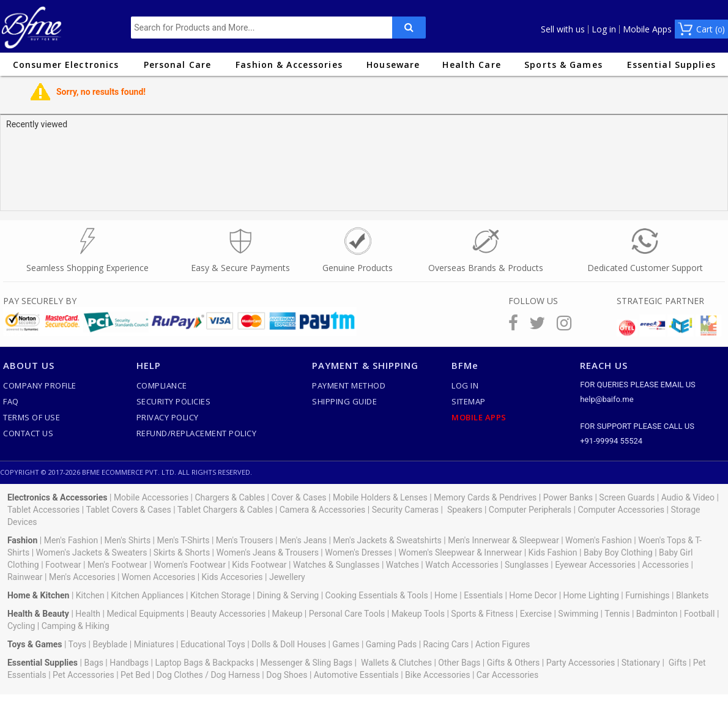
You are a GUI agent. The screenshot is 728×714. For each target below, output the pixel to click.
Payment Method (349, 385)
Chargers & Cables (230, 497)
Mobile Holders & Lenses (380, 497)
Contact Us (28, 433)
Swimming (578, 614)
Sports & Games (563, 65)
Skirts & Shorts (182, 552)
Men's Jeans (303, 540)
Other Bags (459, 663)
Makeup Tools (418, 614)
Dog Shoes (287, 675)
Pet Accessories (84, 675)
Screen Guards (627, 497)
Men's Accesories (82, 577)
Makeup (288, 614)
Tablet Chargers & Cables (225, 510)
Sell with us (563, 29)
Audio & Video (688, 497)
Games (346, 644)
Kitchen (90, 595)
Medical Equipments (145, 614)
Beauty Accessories (228, 614)
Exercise (536, 614)
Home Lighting (591, 595)
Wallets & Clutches (396, 663)
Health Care (471, 65)
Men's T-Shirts (184, 540)
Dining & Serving (288, 595)
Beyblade (110, 644)
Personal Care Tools (347, 614)
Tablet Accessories (43, 510)
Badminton (657, 614)
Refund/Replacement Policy (197, 433)
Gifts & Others (514, 663)
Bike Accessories (437, 675)
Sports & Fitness (482, 614)
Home (446, 595)
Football (699, 614)
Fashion (22, 540)
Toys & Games (35, 644)
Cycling (21, 626)
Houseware (393, 65)
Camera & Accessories (323, 510)
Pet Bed (135, 675)
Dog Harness (234, 675)
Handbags (129, 663)
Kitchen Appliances (147, 595)
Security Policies (174, 401)
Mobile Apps (647, 29)
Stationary (641, 663)
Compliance (162, 385)
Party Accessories (581, 663)
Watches (403, 565)
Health (88, 614)
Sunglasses (527, 565)
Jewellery (287, 577)
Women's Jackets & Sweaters (92, 552)
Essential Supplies (671, 65)
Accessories (665, 565)
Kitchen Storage (221, 595)
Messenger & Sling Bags (307, 663)
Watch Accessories (462, 565)
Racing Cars (446, 644)
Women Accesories (158, 577)
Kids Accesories (232, 577)
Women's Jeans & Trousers (267, 552)
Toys (77, 644)
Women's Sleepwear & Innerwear (460, 552)
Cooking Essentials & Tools (377, 595)
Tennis (617, 614)
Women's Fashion (599, 540)
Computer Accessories (621, 510)
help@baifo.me (607, 399)
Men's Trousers (245, 540)
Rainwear (25, 577)
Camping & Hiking (76, 626)
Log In (465, 385)
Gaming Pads (391, 644)
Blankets (693, 595)
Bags (93, 663)
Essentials (483, 595)
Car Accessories (507, 675)
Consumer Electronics (66, 65)
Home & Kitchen (39, 595)
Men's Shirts (128, 540)
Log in (604, 29)
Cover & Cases (299, 497)
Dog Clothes (180, 675)
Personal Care (178, 65)
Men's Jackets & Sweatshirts (387, 540)
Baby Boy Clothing (618, 552)
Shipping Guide (344, 401)
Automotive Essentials (356, 675)
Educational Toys (213, 644)
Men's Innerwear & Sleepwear (503, 540)
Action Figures (503, 644)
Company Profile (40, 385)
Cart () (711, 29)
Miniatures (154, 644)
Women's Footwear (190, 565)
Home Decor (533, 595)
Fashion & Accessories (289, 65)
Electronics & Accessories (58, 497)
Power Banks (568, 497)
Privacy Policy (168, 417)
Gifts (678, 663)
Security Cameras (405, 510)
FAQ (11, 401)
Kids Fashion (553, 552)
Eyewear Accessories (595, 565)
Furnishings (647, 595)
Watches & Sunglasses (336, 565)
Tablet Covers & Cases (128, 510)
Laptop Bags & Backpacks (204, 663)
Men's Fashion (71, 540)
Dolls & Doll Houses (289, 644)
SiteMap (469, 401)
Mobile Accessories (151, 497)
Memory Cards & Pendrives (485, 497)
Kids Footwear (259, 565)
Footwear (63, 565)
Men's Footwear (117, 565)
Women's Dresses (358, 552)
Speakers (465, 510)
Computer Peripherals (530, 510)
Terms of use (32, 417)
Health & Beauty (38, 614)
